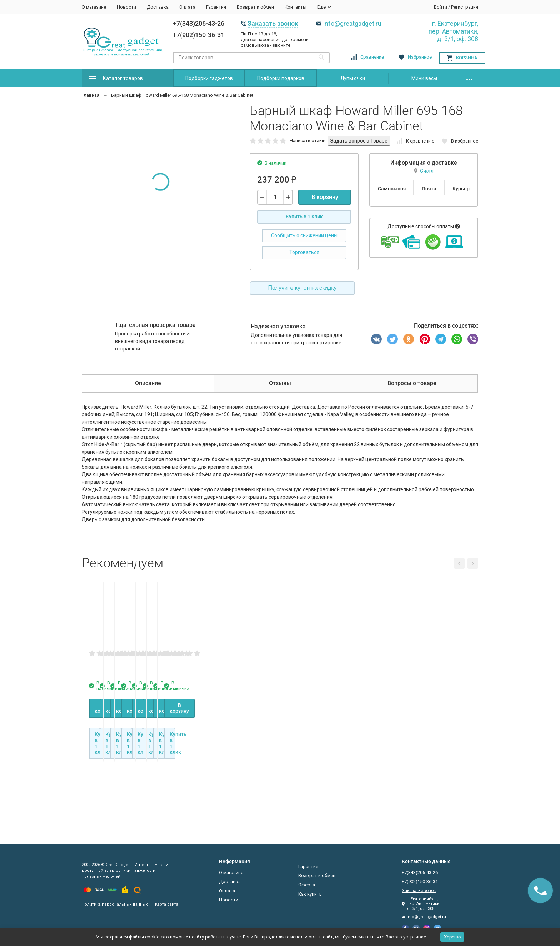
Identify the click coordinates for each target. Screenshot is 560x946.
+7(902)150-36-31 (199, 35)
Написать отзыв (308, 141)
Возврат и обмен (255, 7)
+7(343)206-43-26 (199, 23)
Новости (126, 7)
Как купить (310, 894)
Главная (91, 95)
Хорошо (452, 937)
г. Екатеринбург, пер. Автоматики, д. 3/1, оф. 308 (453, 31)
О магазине (94, 7)
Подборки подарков (281, 78)
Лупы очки (353, 78)
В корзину (325, 197)
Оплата (187, 7)
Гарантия (216, 7)
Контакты (296, 7)
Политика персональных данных (115, 904)
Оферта (307, 885)
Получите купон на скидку (302, 288)
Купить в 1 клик (304, 216)
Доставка (158, 7)
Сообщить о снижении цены (304, 235)
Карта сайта (167, 904)
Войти (441, 7)
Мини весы (424, 78)
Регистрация (465, 7)
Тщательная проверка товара (155, 325)
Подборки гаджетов (209, 78)
